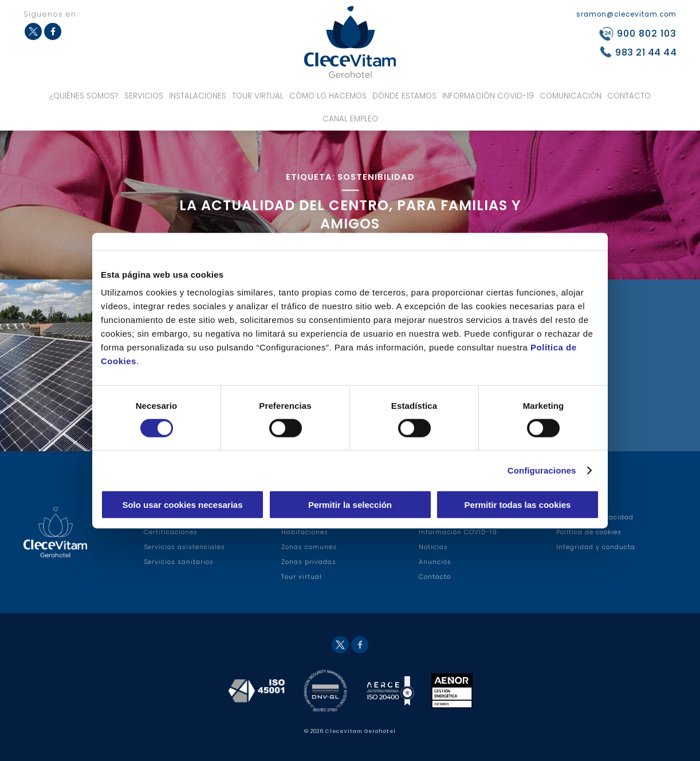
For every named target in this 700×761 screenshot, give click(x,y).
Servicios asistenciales (184, 547)
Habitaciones (305, 532)
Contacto (629, 96)
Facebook (53, 31)
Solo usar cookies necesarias (182, 505)
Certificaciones (171, 532)
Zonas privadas (309, 562)
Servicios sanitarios (179, 562)
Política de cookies (589, 532)
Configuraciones (542, 470)
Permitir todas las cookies (518, 505)
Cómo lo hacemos (328, 96)
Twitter (33, 31)
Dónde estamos (404, 96)
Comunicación (571, 96)
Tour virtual (258, 96)
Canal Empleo (350, 119)
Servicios (144, 96)
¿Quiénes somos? (84, 96)
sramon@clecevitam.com (626, 14)
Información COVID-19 (488, 96)
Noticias (433, 547)
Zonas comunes (309, 547)
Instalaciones (198, 96)
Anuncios (435, 562)
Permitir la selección (350, 505)
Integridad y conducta (596, 547)
